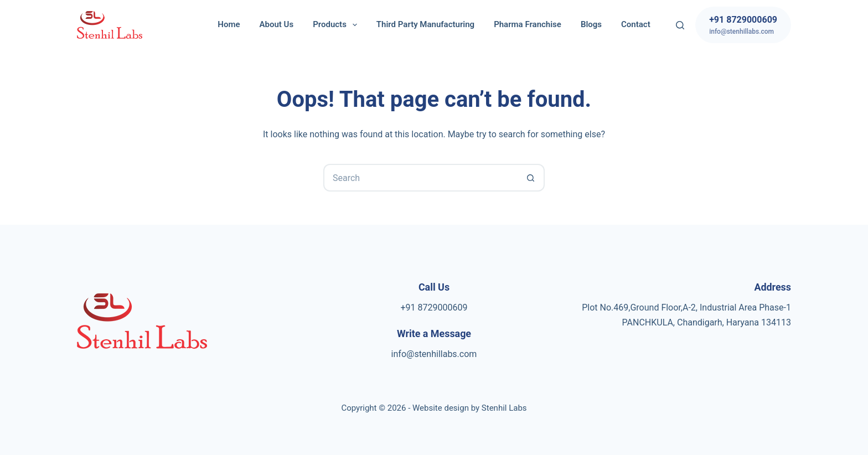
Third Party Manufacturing (425, 24)
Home (229, 24)
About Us (277, 24)
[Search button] (531, 178)
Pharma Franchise (528, 24)
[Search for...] (420, 178)
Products (337, 25)
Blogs (591, 24)
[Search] (680, 25)
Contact (636, 24)
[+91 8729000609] (743, 25)
